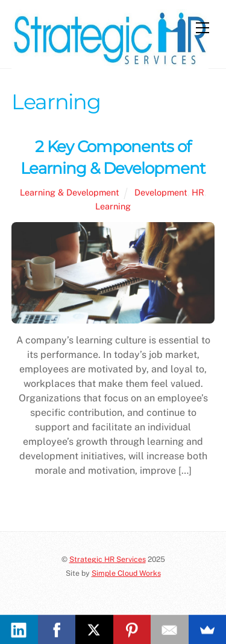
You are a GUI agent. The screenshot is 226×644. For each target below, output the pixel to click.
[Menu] (202, 28)
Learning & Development (70, 192)
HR (198, 192)
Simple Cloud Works (126, 573)
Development (161, 192)
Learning (113, 206)
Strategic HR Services (108, 559)
